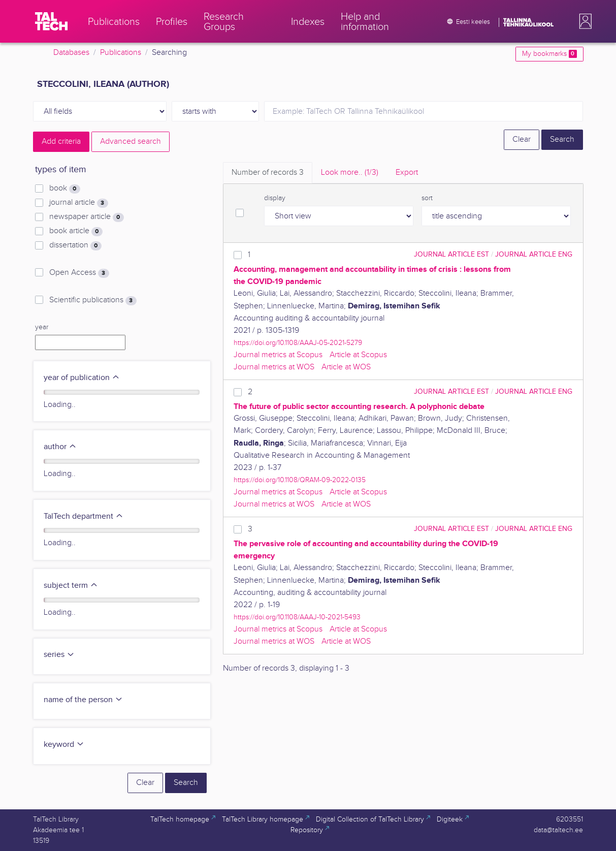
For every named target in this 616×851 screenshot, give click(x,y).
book (64, 188)
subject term (71, 586)
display (275, 198)
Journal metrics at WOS (274, 367)
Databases (71, 53)
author (60, 447)
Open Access (79, 273)
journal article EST (451, 254)
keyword (64, 745)
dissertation (75, 245)
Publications (121, 53)
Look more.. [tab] (350, 172)
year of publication (82, 378)
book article (76, 231)
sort (427, 198)
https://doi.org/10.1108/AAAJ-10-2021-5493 (297, 617)
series (59, 655)
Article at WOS (346, 367)
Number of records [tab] (268, 172)
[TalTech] (51, 21)
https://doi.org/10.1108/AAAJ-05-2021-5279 (298, 343)
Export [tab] (407, 172)
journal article (78, 203)
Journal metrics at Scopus (278, 355)
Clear (522, 139)
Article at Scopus (358, 355)
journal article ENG (534, 254)
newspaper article (86, 217)
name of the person (83, 700)
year (42, 327)
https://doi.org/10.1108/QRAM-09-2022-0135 (300, 480)
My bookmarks (549, 54)
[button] (583, 21)
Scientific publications (93, 300)
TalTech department (84, 516)
